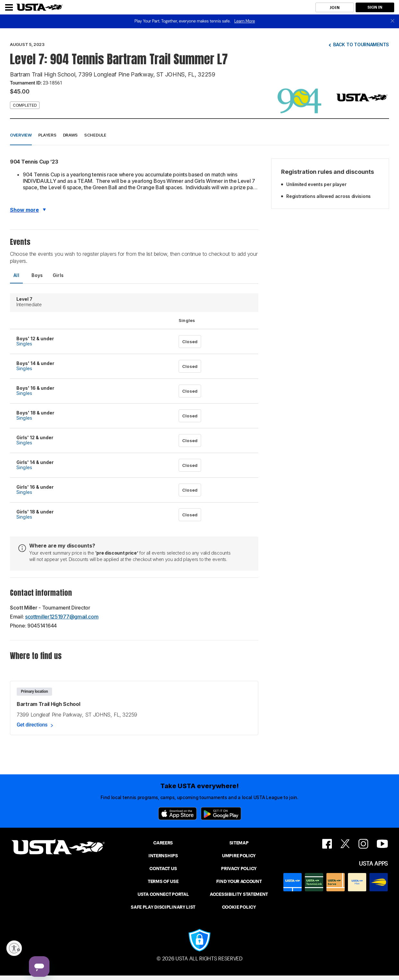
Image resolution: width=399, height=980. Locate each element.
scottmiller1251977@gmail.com (62, 617)
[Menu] (9, 7)
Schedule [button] (95, 135)
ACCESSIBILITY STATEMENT (239, 894)
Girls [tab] (58, 275)
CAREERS (163, 843)
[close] (393, 21)
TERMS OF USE (163, 881)
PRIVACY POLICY (239, 869)
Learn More (244, 21)
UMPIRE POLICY (239, 856)
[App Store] (177, 814)
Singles (24, 344)
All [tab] (16, 275)
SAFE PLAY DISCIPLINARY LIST (163, 907)
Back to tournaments (361, 45)
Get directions (32, 725)
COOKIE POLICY (239, 907)
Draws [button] (71, 135)
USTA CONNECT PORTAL (163, 894)
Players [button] (47, 135)
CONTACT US (163, 869)
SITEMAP (239, 843)
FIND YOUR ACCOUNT (239, 881)
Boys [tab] (37, 275)
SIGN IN (375, 7)
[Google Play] (221, 814)
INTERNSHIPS (163, 856)
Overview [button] (21, 135)
